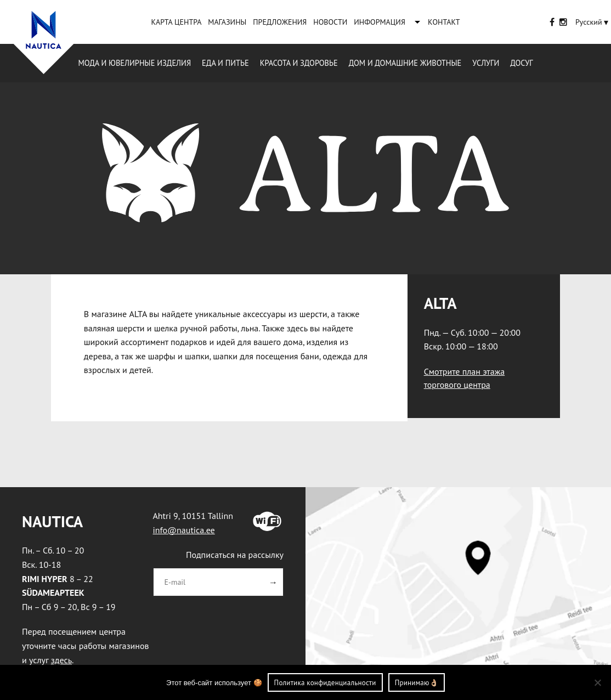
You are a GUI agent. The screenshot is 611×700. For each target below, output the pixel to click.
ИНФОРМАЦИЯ (380, 22)
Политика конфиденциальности (325, 683)
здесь (61, 660)
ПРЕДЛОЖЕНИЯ (280, 22)
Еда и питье (225, 63)
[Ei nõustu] (597, 682)
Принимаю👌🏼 (417, 683)
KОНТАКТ (444, 22)
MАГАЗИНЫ (227, 22)
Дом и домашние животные (405, 63)
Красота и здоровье (299, 63)
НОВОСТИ (330, 22)
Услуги (486, 63)
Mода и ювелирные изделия (134, 63)
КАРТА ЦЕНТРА (176, 22)
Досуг (521, 63)
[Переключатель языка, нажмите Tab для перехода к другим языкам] (589, 22)
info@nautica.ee (184, 530)
